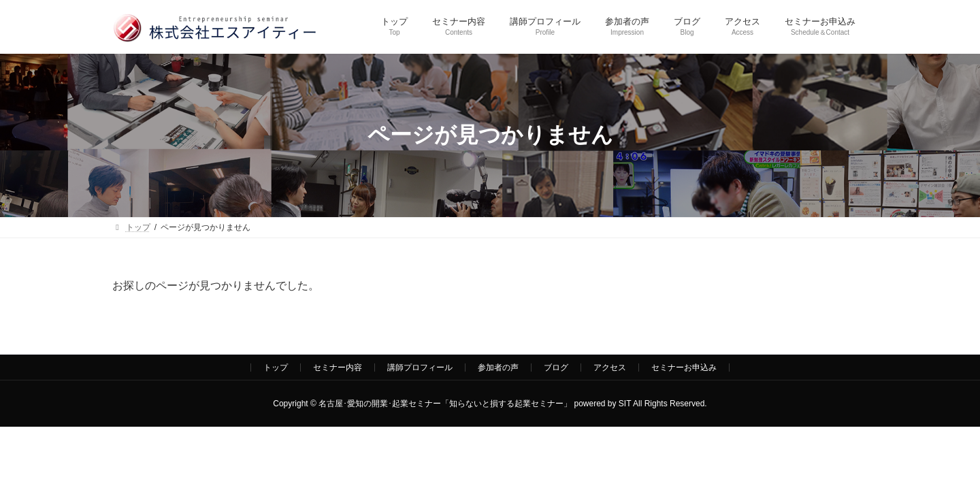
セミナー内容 (338, 367)
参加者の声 (498, 367)
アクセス (610, 367)
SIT (625, 404)
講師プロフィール (420, 367)
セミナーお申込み (684, 367)
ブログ (556, 367)
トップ (276, 367)
